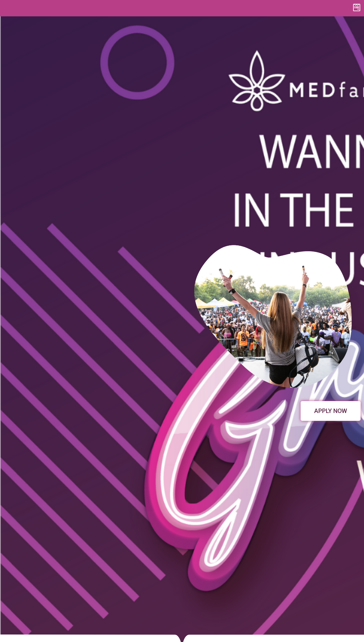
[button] (331, 411)
